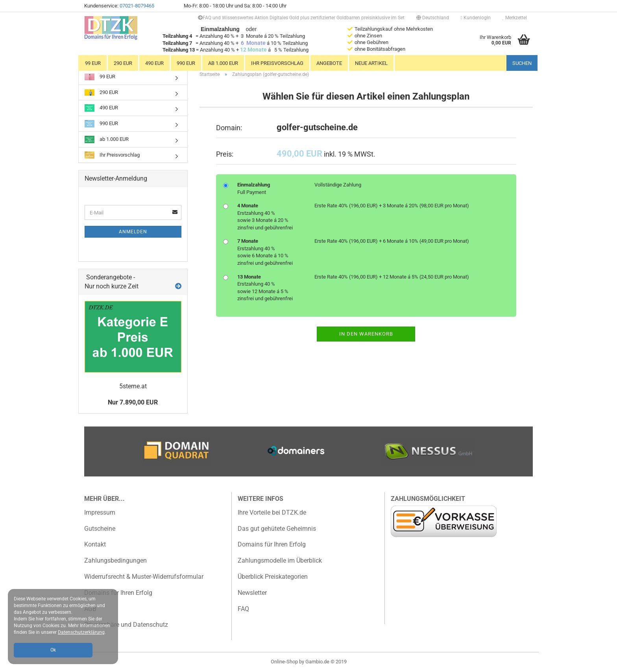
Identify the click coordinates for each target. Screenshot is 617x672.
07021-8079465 (137, 6)
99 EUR (93, 63)
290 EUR (123, 63)
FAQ (243, 609)
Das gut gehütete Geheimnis (277, 529)
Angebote (329, 63)
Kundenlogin (476, 18)
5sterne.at (133, 386)
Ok (53, 650)
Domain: (229, 128)
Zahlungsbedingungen (115, 560)
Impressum (100, 512)
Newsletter (252, 593)
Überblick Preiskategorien (273, 577)
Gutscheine (100, 529)
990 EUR (186, 63)
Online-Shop (284, 662)
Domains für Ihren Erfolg (118, 593)
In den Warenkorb (366, 334)
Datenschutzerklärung (81, 632)
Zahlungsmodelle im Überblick (280, 560)
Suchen (522, 63)
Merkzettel (515, 18)
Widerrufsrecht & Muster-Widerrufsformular (144, 577)
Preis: (225, 154)
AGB (90, 609)
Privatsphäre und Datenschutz (126, 625)
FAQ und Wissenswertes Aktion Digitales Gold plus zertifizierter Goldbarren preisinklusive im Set (301, 18)
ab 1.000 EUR (223, 63)
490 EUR (154, 63)
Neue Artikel (371, 63)
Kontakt (95, 544)
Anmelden (133, 232)
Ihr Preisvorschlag (277, 63)
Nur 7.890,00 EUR (133, 402)
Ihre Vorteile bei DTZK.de (272, 512)
